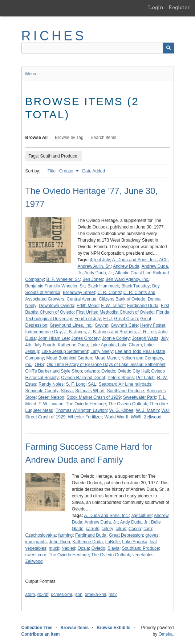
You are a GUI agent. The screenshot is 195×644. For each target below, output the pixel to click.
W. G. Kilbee (121, 410)
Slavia (67, 391)
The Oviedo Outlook (128, 404)
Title (52, 171)
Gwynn (101, 325)
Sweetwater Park (140, 397)
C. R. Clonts (109, 293)
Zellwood (153, 417)
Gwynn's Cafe (124, 325)
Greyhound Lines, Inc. (71, 325)
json (78, 595)
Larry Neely (101, 351)
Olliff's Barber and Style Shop (54, 371)
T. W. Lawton (51, 404)
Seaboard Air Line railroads (125, 384)
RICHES (54, 36)
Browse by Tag (69, 138)
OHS (40, 365)
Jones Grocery (85, 338)
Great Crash (126, 319)
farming (65, 535)
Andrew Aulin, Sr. (94, 266)
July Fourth (44, 345)
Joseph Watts (145, 338)
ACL (163, 260)
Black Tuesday (135, 286)
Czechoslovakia (41, 535)
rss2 (113, 595)
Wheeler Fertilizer (85, 417)
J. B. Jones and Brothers (112, 332)
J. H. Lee (147, 332)
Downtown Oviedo (56, 306)
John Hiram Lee (54, 338)
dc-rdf (43, 595)
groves (152, 535)
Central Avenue (82, 299)
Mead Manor (107, 358)
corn (148, 529)
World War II (117, 417)
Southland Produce (126, 391)
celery (107, 529)
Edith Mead (88, 306)
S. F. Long (76, 384)
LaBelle (113, 542)
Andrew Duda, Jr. (101, 522)
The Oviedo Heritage (86, 404)
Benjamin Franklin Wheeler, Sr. (55, 286)
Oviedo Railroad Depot (83, 378)
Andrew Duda (126, 266)
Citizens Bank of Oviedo (122, 299)
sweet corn (36, 555)
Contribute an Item (41, 634)
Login (156, 7)
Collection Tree (37, 628)
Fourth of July (88, 319)
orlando (92, 371)
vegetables (143, 555)
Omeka (165, 634)
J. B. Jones (75, 332)
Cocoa (135, 529)
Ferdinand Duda (143, 306)
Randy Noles (51, 384)
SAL (92, 384)
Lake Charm (130, 345)
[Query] (98, 48)
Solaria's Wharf (90, 391)
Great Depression (126, 535)
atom (30, 595)
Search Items (104, 138)
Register (179, 7)
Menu (31, 74)
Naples (68, 548)
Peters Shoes (121, 378)
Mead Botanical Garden (69, 358)
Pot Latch (145, 378)
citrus (121, 529)
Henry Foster (153, 325)
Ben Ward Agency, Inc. (127, 279)
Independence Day (44, 332)
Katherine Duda (73, 345)
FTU (107, 319)
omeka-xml (96, 595)
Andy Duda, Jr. (99, 273)
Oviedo (108, 371)
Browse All (37, 138)
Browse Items (74, 628)
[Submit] (168, 48)
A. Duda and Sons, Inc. (135, 260)
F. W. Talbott (113, 306)
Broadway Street (79, 293)
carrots (92, 529)
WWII (136, 417)
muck (54, 548)
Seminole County (42, 391)
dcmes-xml (61, 595)
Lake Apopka (103, 345)
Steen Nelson (51, 397)
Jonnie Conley (116, 338)
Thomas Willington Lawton (81, 410)
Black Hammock (103, 286)
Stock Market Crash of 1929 (94, 397)
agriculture (142, 516)
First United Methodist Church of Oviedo (115, 312)
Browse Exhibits (113, 628)
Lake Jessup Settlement (65, 351)
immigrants (36, 542)
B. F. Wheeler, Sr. (63, 279)
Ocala (83, 548)
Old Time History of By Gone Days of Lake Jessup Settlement (106, 365)
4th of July (100, 260)
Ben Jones (93, 279)
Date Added (94, 171)
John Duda (60, 542)
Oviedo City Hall (133, 371)
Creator (67, 171)
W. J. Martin (147, 410)
